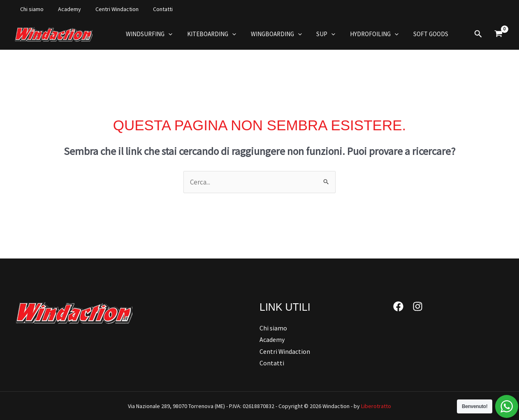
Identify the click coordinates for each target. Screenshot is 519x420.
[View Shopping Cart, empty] (498, 34)
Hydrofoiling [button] (364, 34)
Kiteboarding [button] (208, 34)
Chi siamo (30, 9)
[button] (167, 34)
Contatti (153, 9)
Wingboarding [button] (270, 34)
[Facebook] (398, 306)
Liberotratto (376, 406)
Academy (65, 9)
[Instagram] (418, 306)
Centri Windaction (110, 9)
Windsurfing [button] (148, 34)
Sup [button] (317, 34)
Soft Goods (418, 34)
